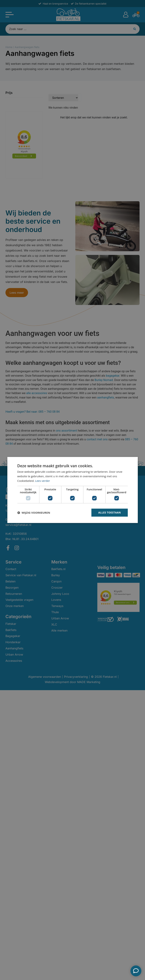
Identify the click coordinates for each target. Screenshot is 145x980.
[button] (34, 513)
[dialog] (72, 490)
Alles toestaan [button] (110, 512)
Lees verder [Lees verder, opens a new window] (43, 481)
